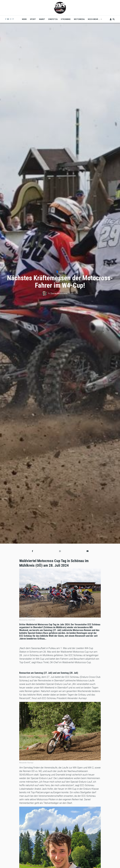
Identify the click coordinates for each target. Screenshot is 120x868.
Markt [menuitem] (42, 19)
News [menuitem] (24, 19)
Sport (61, 272)
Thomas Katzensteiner (59, 293)
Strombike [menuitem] (66, 19)
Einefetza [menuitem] (53, 19)
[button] (32, 551)
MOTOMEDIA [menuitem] (79, 19)
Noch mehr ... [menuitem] (94, 20)
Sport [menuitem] (33, 19)
